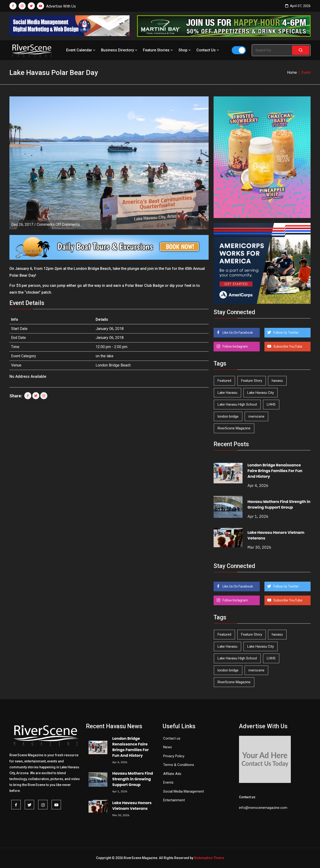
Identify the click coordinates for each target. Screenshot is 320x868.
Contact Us (208, 50)
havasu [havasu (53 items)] (277, 381)
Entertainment (174, 800)
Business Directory (120, 50)
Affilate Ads (172, 774)
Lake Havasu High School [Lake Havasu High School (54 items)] (237, 404)
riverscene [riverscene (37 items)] (256, 416)
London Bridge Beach (113, 365)
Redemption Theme (209, 858)
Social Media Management (184, 791)
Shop (185, 50)
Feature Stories (158, 50)
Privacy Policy (174, 756)
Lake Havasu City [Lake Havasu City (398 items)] (261, 393)
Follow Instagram (235, 346)
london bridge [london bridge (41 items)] (228, 416)
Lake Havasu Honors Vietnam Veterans (132, 806)
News (168, 747)
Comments (58, 224)
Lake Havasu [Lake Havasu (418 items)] (227, 393)
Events (168, 782)
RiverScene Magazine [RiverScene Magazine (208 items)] (234, 428)
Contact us (172, 738)
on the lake (105, 356)
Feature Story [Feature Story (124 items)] (252, 381)
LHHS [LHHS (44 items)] (271, 404)
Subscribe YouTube (288, 346)
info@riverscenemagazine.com (263, 808)
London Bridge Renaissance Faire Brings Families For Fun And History (275, 471)
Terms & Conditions (179, 765)
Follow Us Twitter (286, 333)
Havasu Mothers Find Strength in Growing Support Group (279, 504)
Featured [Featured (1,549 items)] (224, 381)
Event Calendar (81, 50)
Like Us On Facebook (237, 333)
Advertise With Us (61, 6)
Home (292, 72)
